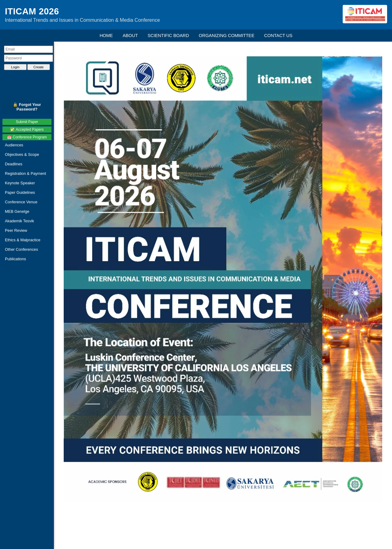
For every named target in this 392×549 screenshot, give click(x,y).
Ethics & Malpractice (23, 240)
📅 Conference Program (27, 137)
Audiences (14, 145)
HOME (106, 36)
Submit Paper (27, 122)
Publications (15, 259)
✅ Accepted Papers (27, 130)
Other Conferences (21, 249)
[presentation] (29, 78)
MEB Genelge (17, 211)
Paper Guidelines (20, 192)
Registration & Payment (25, 173)
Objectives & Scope (22, 154)
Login (15, 67)
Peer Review (16, 230)
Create (39, 67)
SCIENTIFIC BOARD (168, 36)
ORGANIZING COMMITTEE (226, 36)
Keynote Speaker (20, 183)
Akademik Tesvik (19, 221)
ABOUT (130, 36)
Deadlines (14, 164)
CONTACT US (278, 36)
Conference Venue (21, 202)
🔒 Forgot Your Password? (27, 107)
